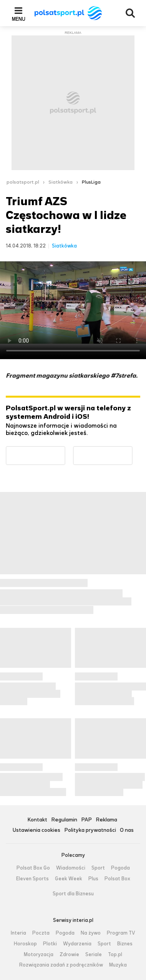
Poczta (41, 933)
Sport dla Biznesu (73, 894)
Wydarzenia (77, 944)
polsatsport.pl (23, 182)
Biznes (125, 944)
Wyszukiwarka (130, 13)
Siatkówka (61, 182)
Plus (93, 879)
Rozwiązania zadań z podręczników (61, 965)
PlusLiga (91, 182)
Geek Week (69, 879)
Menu (19, 19)
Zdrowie (69, 955)
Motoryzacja (39, 955)
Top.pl (115, 955)
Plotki (50, 944)
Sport (98, 868)
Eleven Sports (32, 879)
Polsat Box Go (33, 868)
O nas (127, 830)
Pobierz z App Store (132, 451)
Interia (18, 933)
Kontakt (37, 820)
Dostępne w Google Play (65, 451)
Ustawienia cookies (36, 830)
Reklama (106, 820)
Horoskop (25, 944)
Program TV (121, 933)
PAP (86, 820)
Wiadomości (71, 868)
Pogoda (120, 868)
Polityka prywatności (90, 830)
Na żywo (91, 933)
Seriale (94, 955)
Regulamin (64, 820)
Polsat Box (117, 879)
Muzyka (118, 965)
